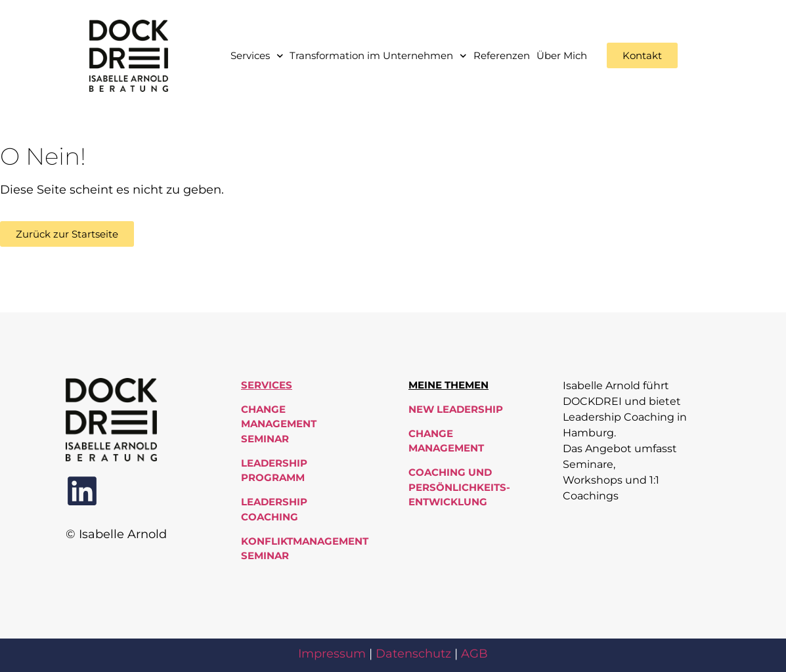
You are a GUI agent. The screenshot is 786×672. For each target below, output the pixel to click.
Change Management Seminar (279, 424)
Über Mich (562, 55)
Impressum (332, 654)
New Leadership (456, 409)
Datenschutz (413, 654)
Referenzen (502, 55)
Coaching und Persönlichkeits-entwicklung (459, 487)
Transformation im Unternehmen (378, 56)
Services (257, 56)
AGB (474, 654)
